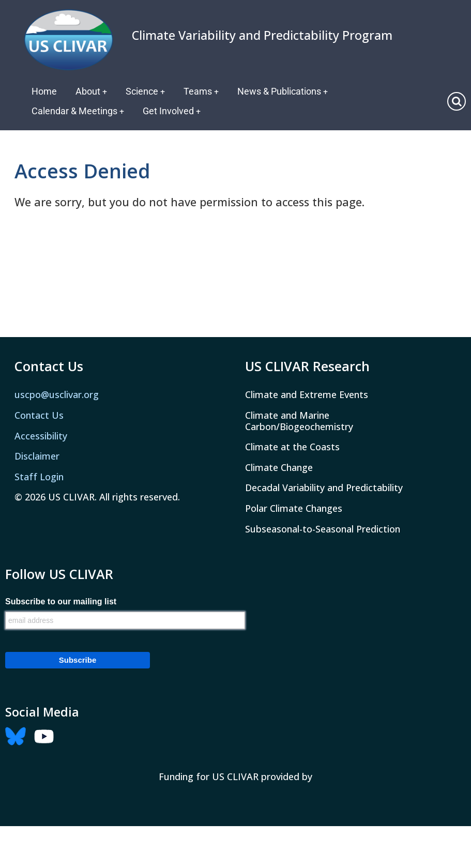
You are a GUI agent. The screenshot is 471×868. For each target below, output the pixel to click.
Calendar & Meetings (78, 111)
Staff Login (39, 477)
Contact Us (39, 415)
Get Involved (172, 111)
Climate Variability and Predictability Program (262, 35)
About (92, 91)
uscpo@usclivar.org (57, 394)
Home (44, 91)
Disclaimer (37, 456)
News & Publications (284, 91)
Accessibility (41, 436)
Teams (202, 91)
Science (146, 91)
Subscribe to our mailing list (61, 602)
